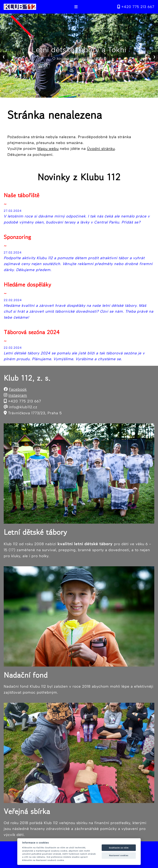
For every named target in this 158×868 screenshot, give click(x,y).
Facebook (18, 389)
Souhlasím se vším (119, 848)
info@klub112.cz (23, 407)
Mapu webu (48, 149)
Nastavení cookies (119, 855)
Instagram (18, 395)
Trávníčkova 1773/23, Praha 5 (35, 413)
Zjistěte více (79, 64)
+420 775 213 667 (136, 7)
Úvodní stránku (101, 149)
